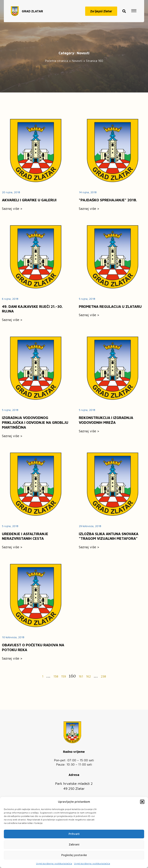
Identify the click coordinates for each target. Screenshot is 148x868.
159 (63, 676)
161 (81, 676)
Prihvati (74, 834)
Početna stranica (56, 61)
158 (56, 676)
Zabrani (74, 844)
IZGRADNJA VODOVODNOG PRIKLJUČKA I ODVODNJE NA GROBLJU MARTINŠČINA (35, 422)
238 (103, 676)
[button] (142, 802)
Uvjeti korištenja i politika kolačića (54, 863)
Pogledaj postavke (74, 855)
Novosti (77, 61)
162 (88, 676)
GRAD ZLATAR (32, 9)
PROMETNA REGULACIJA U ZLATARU (110, 306)
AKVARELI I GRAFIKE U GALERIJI (29, 200)
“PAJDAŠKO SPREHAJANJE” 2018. (108, 200)
